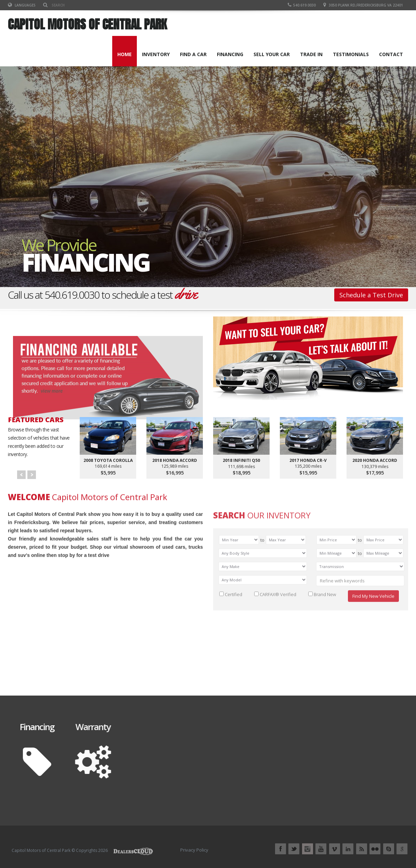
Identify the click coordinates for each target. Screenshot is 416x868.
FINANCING (230, 54)
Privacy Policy (194, 850)
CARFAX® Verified (278, 682)
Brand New (325, 682)
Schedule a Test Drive (371, 295)
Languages (22, 5)
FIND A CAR (193, 54)
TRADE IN (311, 54)
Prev (21, 475)
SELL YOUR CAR (272, 54)
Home (125, 54)
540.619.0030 (302, 5)
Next (32, 475)
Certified (233, 682)
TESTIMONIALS (351, 54)
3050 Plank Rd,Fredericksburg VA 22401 (366, 5)
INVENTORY (156, 54)
